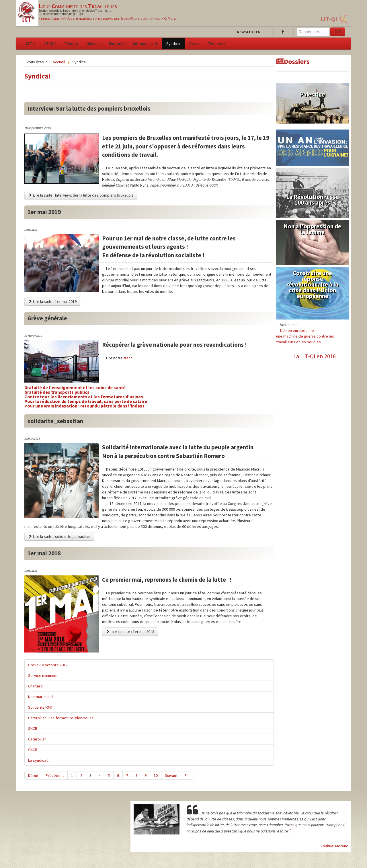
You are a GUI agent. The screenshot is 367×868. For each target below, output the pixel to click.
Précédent (55, 775)
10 (156, 775)
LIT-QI (329, 19)
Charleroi (36, 686)
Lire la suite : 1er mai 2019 (52, 301)
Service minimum (43, 675)
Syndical (173, 44)
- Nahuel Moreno (335, 846)
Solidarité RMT (40, 707)
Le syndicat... (39, 760)
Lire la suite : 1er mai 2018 (130, 632)
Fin (187, 775)
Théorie (71, 44)
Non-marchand (40, 697)
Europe (117, 44)
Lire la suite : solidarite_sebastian (59, 536)
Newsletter (249, 32)
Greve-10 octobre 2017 (48, 665)
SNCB (33, 728)
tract (127, 358)
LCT (31, 44)
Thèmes (217, 44)
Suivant (171, 775)
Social (194, 44)
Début (33, 775)
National (93, 44)
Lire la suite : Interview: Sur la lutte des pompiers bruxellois (81, 195)
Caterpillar (37, 739)
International (145, 44)
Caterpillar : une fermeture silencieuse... (62, 718)
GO (338, 32)
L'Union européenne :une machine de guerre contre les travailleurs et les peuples (305, 336)
